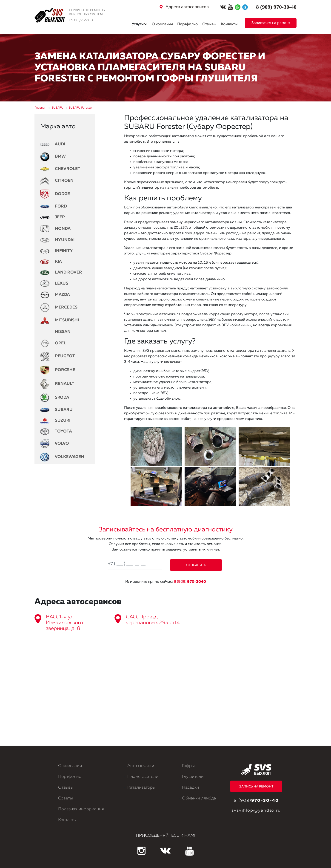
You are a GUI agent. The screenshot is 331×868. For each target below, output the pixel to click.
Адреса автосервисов (187, 7)
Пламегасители (143, 777)
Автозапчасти (141, 766)
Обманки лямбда (199, 798)
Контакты (229, 24)
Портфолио (187, 24)
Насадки (191, 787)
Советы (66, 798)
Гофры (188, 766)
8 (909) (190, 582)
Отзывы (209, 24)
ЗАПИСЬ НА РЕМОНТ (256, 787)
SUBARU (56, 410)
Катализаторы (141, 787)
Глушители (193, 777)
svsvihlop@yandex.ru (256, 810)
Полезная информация (81, 809)
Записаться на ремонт (271, 23)
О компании (162, 24)
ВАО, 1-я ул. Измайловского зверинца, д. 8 (64, 623)
